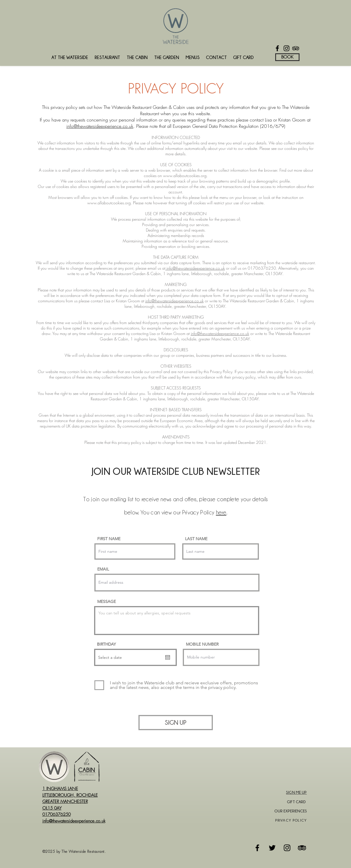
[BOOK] (287, 57)
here (221, 512)
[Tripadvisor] (302, 848)
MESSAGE (107, 601)
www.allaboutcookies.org (185, 176)
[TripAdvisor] (296, 48)
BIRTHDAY (106, 644)
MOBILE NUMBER (202, 644)
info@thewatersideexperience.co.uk (100, 126)
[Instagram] (286, 48)
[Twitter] (272, 848)
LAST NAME (196, 539)
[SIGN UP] (176, 723)
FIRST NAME (109, 539)
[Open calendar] (168, 657)
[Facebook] (277, 48)
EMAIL (103, 569)
